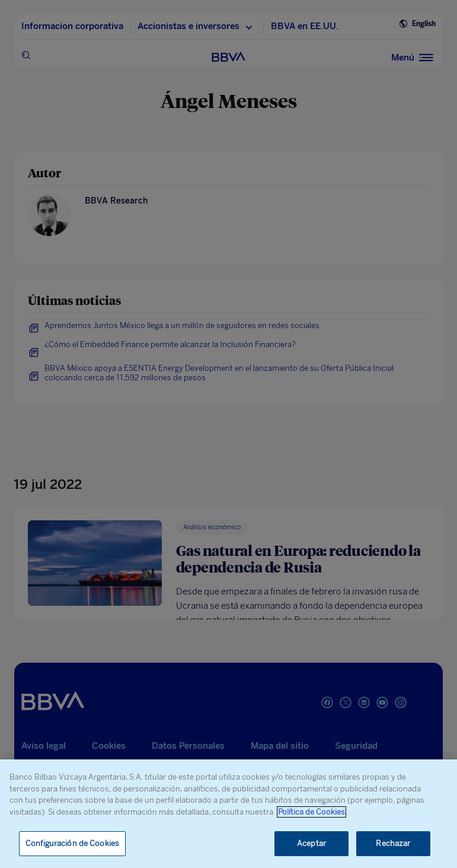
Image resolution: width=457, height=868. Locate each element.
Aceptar (311, 843)
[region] (228, 814)
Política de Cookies (311, 812)
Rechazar (393, 843)
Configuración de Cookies (72, 843)
